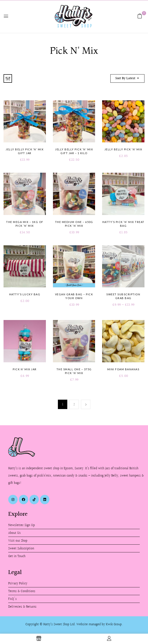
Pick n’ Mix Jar (25, 369)
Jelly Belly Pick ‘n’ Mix (123, 149)
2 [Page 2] (74, 404)
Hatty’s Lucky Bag (25, 294)
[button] (140, 16)
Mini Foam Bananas (123, 369)
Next (86, 404)
